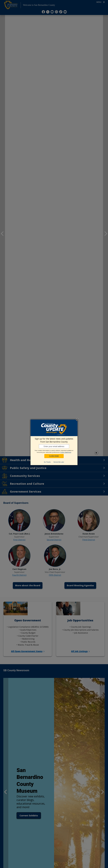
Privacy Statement (66, 452)
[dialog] (54, 442)
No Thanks (47, 462)
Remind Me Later (59, 462)
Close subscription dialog (77, 420)
